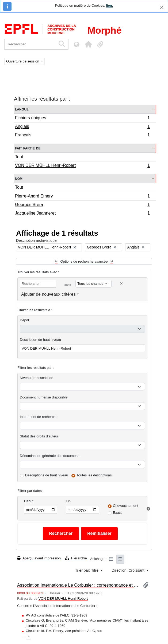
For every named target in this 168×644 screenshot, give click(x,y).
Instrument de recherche (39, 417)
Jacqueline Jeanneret (82, 214)
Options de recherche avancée (84, 261)
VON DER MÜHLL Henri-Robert (82, 166)
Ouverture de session (23, 61)
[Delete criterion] (121, 284)
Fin (68, 501)
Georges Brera (82, 205)
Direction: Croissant (128, 570)
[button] (88, 44)
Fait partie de (28, 148)
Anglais (82, 127)
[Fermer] (162, 7)
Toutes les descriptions (94, 475)
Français (82, 136)
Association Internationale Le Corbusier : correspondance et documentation (78, 585)
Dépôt (24, 320)
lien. (109, 5)
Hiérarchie (76, 558)
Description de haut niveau (40, 340)
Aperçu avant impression (39, 558)
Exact (117, 513)
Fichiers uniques (82, 119)
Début (29, 501)
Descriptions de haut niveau (47, 475)
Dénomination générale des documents (50, 456)
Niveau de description (37, 378)
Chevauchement (126, 506)
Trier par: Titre (87, 570)
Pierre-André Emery (82, 197)
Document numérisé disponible (44, 397)
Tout (19, 157)
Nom (19, 178)
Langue (22, 109)
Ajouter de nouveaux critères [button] (48, 294)
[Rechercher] (30, 44)
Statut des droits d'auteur (39, 436)
